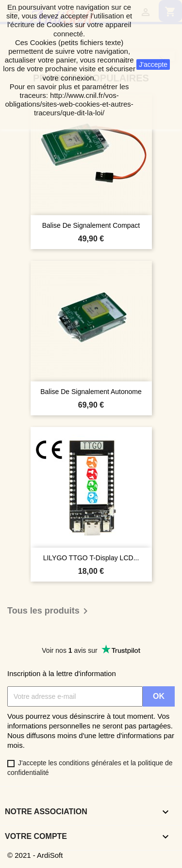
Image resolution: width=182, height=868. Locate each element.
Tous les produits (49, 611)
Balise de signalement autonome (91, 392)
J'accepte (153, 64)
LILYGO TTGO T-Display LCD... (91, 558)
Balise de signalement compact (91, 225)
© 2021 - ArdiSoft (35, 855)
